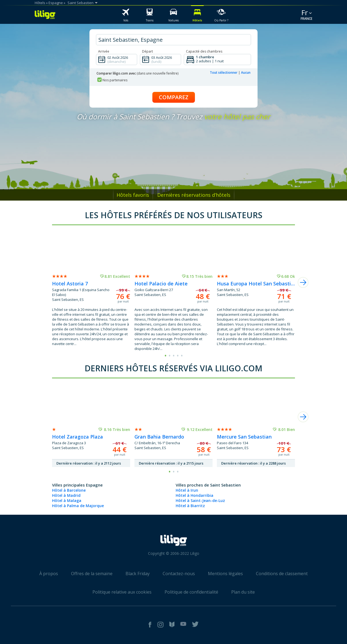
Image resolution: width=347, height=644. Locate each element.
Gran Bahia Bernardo (159, 437)
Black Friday (138, 574)
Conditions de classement (282, 574)
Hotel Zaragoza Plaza (78, 437)
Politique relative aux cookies (122, 592)
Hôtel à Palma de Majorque (78, 506)
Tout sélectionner (224, 73)
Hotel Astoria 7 (70, 284)
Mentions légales (225, 574)
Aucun (246, 73)
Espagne (56, 3)
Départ (147, 51)
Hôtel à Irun (187, 490)
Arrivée (104, 51)
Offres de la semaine (92, 574)
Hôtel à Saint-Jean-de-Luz (200, 500)
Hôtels (40, 3)
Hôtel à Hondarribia (195, 495)
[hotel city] (173, 40)
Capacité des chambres (204, 51)
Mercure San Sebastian (244, 437)
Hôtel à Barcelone (69, 490)
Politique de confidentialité (191, 592)
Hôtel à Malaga (67, 500)
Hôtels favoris (133, 195)
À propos (49, 574)
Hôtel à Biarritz (190, 506)
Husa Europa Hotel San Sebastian (256, 284)
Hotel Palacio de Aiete (161, 284)
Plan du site (243, 592)
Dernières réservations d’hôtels (194, 195)
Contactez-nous (179, 574)
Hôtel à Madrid (66, 495)
